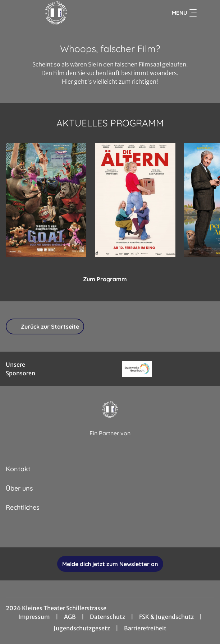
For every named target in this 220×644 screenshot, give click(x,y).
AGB (70, 617)
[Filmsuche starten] (207, 13)
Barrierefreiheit (145, 628)
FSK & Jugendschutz (166, 617)
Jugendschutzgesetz (82, 628)
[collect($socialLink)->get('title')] (86, 532)
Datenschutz (107, 617)
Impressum (34, 617)
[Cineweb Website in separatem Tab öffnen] (110, 441)
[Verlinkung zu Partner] (137, 369)
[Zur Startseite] (56, 13)
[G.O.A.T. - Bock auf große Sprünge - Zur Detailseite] (46, 200)
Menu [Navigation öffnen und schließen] (184, 13)
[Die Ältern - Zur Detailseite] (135, 200)
